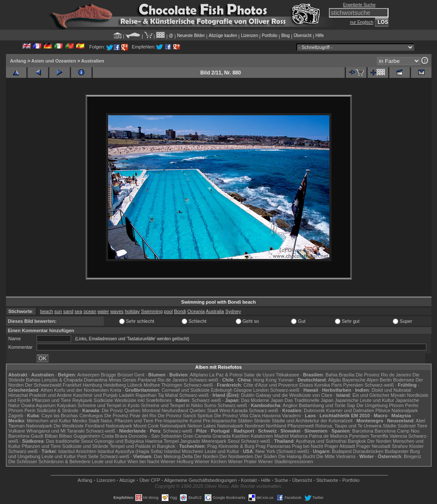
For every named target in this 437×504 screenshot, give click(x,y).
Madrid (282, 436)
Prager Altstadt (340, 446)
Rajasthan (146, 395)
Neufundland (175, 410)
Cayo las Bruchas (60, 416)
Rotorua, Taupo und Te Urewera (348, 426)
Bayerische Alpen (361, 380)
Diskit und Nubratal (391, 390)
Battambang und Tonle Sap (327, 405)
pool (168, 311)
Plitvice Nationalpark (397, 410)
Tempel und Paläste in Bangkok (143, 446)
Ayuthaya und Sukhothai (321, 441)
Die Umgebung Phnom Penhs (388, 405)
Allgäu (335, 380)
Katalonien (262, 436)
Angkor (290, 405)
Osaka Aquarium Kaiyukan (49, 405)
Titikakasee (287, 375)
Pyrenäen (353, 385)
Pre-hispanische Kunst (178, 421)
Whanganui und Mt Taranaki (56, 431)
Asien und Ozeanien (54, 61)
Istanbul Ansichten (77, 451)
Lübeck (135, 385)
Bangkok (357, 441)
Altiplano (199, 375)
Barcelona (363, 431)
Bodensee (404, 380)
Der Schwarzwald (43, 385)
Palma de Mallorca (328, 436)
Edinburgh (222, 390)
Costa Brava (114, 436)
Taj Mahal (168, 395)
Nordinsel (254, 426)
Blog (286, 36)
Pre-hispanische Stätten (228, 421)
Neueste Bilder (191, 36)
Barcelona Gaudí (26, 436)
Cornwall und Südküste (186, 390)
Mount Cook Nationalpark (160, 426)
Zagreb (16, 416)
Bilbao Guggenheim (80, 436)
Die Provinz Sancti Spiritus (186, 416)
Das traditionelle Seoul (69, 441)
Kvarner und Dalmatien (350, 410)
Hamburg (92, 385)
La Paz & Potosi (226, 375)
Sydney (233, 311)
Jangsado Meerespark (203, 441)
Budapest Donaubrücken (358, 451)
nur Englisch (361, 22)
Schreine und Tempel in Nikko (172, 405)
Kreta (116, 390)
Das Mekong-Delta (173, 456)
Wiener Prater (243, 461)
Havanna (271, 416)
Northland (276, 426)
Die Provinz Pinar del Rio (130, 416)
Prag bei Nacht (307, 446)
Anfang (18, 61)
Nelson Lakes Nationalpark (216, 426)
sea (78, 311)
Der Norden (379, 441)
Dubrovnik (314, 410)
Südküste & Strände (57, 410)
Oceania (196, 311)
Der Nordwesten (236, 456)
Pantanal (147, 380)
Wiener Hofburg (177, 461)
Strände (262, 421)
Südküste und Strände (85, 446)
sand (68, 311)
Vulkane (17, 431)
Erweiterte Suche (359, 5)
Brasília (347, 375)
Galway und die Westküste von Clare (294, 395)
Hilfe (320, 36)
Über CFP (150, 480)
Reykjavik (82, 400)
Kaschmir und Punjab (96, 395)
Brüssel (125, 375)
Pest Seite (88, 456)
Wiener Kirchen (210, 461)
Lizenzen (249, 36)
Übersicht (303, 36)
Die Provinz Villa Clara (237, 416)
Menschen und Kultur (49, 421)
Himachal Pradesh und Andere (40, 395)
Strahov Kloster (408, 446)
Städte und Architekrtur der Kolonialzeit (312, 421)
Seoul (234, 441)
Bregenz (413, 456)
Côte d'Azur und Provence (271, 385)
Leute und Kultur (222, 451)
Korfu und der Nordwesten (81, 390)
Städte (389, 426)
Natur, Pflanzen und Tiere (127, 421)
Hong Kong (265, 380)
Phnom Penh (22, 410)
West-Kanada (234, 410)
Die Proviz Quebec (121, 410)
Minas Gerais (123, 380)
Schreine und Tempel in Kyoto (109, 405)
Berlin (386, 380)
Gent (139, 375)
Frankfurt (72, 385)
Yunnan (286, 380)
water (103, 311)
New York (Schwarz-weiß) (282, 451)
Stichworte (327, 480)
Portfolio (270, 36)
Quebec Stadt (204, 410)
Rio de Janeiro (173, 380)
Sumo (210, 405)
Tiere (422, 426)
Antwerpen (89, 375)
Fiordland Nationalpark (109, 426)
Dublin (248, 395)
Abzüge (127, 480)
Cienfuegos (91, 416)
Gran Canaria (197, 436)
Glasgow (243, 390)
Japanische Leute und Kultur (364, 400)
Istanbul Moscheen (184, 451)
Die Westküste (69, 426)
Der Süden (266, 456)
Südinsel (406, 426)
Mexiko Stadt (86, 421)
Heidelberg (115, 385)
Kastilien (241, 436)
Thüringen (172, 385)
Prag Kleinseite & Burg (231, 446)
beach (47, 311)
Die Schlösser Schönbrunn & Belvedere (50, 461)
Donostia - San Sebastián (155, 436)
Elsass (306, 385)
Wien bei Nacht (144, 461)
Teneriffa (379, 436)
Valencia (398, 436)
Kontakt (249, 480)
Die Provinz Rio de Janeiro (383, 375)
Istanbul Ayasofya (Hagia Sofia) (130, 451)
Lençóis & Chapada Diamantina (75, 380)
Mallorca (299, 436)
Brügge (108, 375)
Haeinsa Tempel (162, 441)
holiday (132, 311)
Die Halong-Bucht (297, 456)
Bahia (331, 375)
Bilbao (51, 436)
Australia (215, 311)
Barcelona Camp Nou (397, 431)
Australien (93, 61)
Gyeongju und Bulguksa (119, 441)
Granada (221, 436)
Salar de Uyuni (259, 375)
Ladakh (126, 395)
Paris (336, 385)
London (261, 390)
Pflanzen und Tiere (51, 400)
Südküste (103, 400)
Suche (281, 480)
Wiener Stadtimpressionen (286, 461)
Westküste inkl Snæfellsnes (143, 400)
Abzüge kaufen (223, 36)
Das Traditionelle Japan (309, 400)
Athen (47, 390)
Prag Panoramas (273, 446)
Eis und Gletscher (371, 395)
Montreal (151, 410)
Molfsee (152, 385)
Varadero (291, 416)
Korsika (322, 385)
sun (58, 311)
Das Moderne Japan (262, 400)
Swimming (152, 311)
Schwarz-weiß (204, 380)
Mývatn (398, 395)
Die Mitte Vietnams (336, 456)
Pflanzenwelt (300, 426)
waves (117, 311)
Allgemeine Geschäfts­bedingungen (201, 480)
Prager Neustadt (373, 446)
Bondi (180, 311)
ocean (90, 311)
